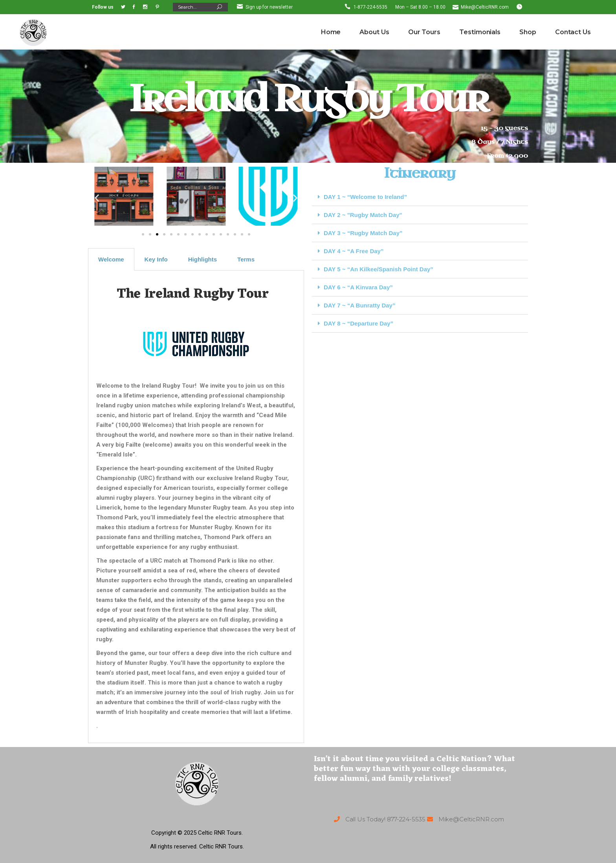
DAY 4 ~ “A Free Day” (354, 251)
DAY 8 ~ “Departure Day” (358, 323)
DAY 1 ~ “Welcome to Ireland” (365, 197)
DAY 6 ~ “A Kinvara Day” (358, 287)
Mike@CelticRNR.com (485, 7)
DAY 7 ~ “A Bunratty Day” (359, 305)
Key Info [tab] (156, 259)
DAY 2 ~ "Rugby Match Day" (363, 215)
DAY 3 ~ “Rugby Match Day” (363, 233)
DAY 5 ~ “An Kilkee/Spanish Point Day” (379, 269)
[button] (97, 198)
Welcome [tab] (111, 259)
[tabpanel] (196, 507)
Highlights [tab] (203, 259)
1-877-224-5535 (370, 7)
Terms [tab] (246, 259)
